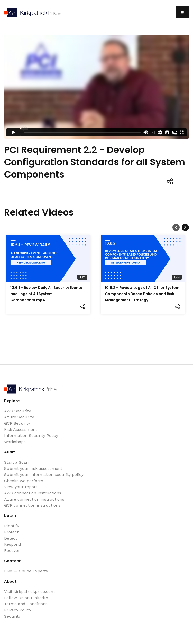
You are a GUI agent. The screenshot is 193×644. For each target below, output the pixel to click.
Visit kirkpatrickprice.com (29, 592)
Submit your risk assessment (33, 468)
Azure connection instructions (34, 499)
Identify (12, 526)
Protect (11, 532)
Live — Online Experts (26, 571)
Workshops (15, 442)
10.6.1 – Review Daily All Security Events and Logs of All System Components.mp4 (46, 294)
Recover (12, 550)
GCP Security (17, 423)
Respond (13, 544)
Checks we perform (24, 481)
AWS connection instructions (33, 493)
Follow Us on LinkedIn (26, 598)
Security (12, 616)
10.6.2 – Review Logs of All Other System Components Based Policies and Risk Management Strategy (142, 294)
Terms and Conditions (26, 604)
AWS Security (17, 411)
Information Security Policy (31, 436)
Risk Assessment (21, 429)
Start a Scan (16, 462)
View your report (21, 487)
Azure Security (19, 417)
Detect (11, 538)
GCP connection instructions (32, 505)
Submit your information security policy (44, 475)
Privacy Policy (18, 610)
